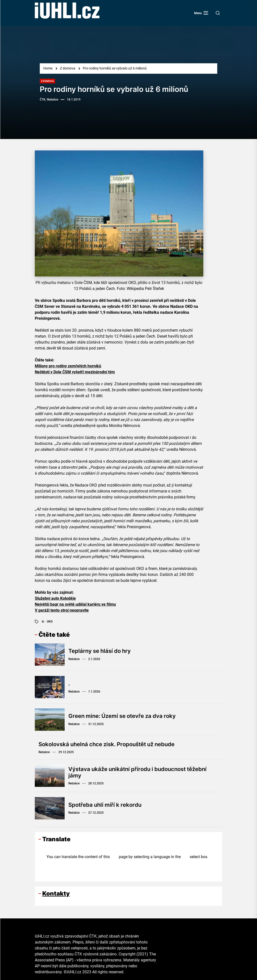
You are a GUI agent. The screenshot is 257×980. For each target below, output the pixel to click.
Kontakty (56, 893)
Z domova (47, 81)
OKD (50, 622)
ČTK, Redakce (49, 100)
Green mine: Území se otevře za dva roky (122, 716)
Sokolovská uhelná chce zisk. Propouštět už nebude (106, 744)
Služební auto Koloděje (55, 598)
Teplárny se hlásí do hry (100, 651)
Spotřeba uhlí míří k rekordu (105, 805)
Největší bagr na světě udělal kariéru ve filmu (75, 604)
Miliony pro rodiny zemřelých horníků (68, 366)
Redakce (74, 659)
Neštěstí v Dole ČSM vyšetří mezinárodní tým (75, 372)
